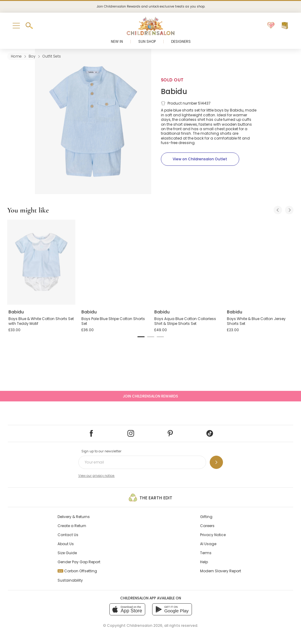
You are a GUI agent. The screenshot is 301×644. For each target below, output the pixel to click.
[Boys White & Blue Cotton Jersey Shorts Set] (260, 262)
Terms (206, 553)
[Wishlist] (271, 26)
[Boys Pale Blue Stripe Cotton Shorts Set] (114, 262)
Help (204, 562)
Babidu (174, 91)
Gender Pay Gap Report (79, 562)
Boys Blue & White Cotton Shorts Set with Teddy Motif (41, 321)
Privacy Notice (213, 535)
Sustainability (70, 580)
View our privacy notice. (97, 476)
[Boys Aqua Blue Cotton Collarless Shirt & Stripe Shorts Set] (187, 262)
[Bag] (285, 26)
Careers (207, 526)
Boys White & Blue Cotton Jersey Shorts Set (256, 321)
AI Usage (208, 544)
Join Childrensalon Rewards (150, 396)
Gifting (206, 517)
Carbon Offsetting (77, 571)
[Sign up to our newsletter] (216, 462)
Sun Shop (147, 41)
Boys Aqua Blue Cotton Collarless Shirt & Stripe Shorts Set (185, 321)
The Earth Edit (150, 498)
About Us (66, 544)
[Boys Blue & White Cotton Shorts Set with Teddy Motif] (41, 262)
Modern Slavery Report (221, 571)
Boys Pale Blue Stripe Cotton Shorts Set (113, 321)
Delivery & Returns (74, 517)
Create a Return (72, 526)
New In (117, 41)
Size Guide (67, 553)
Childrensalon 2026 (144, 625)
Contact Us (68, 535)
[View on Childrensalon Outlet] (200, 159)
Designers (181, 41)
